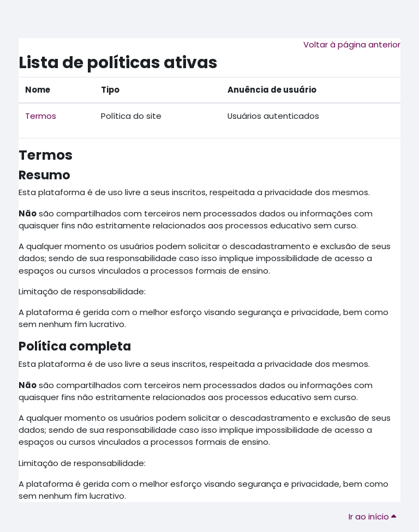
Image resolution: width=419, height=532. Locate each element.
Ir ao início (372, 516)
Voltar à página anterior (352, 44)
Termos (41, 116)
